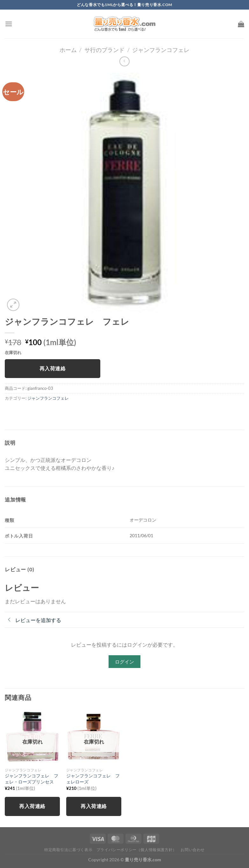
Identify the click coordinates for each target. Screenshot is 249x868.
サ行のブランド (104, 50)
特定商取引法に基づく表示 (68, 850)
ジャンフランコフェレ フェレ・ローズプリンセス (32, 779)
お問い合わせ (193, 850)
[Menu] (9, 24)
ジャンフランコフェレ (161, 50)
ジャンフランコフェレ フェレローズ (93, 779)
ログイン (124, 662)
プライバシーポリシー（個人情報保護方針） (137, 850)
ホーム (68, 50)
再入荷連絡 (53, 368)
